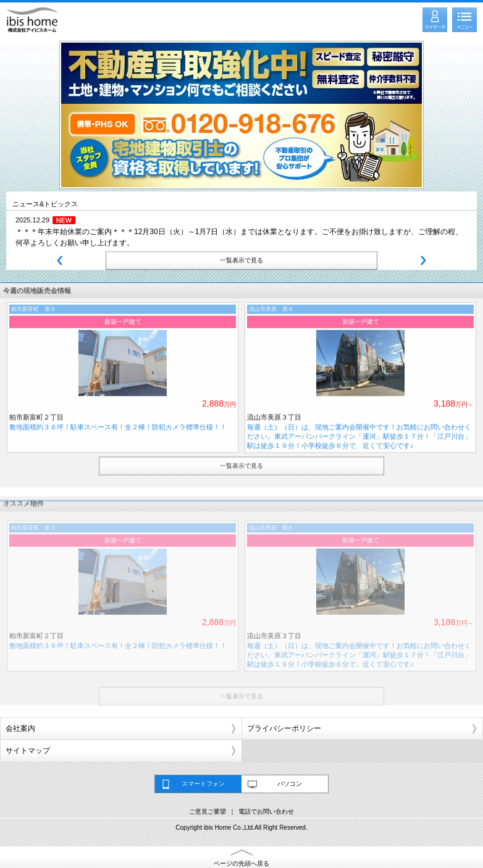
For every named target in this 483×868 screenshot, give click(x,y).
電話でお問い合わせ (266, 811)
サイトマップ (28, 751)
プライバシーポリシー (284, 728)
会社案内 (20, 728)
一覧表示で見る (241, 259)
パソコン (290, 784)
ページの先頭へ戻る (241, 863)
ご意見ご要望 (208, 811)
